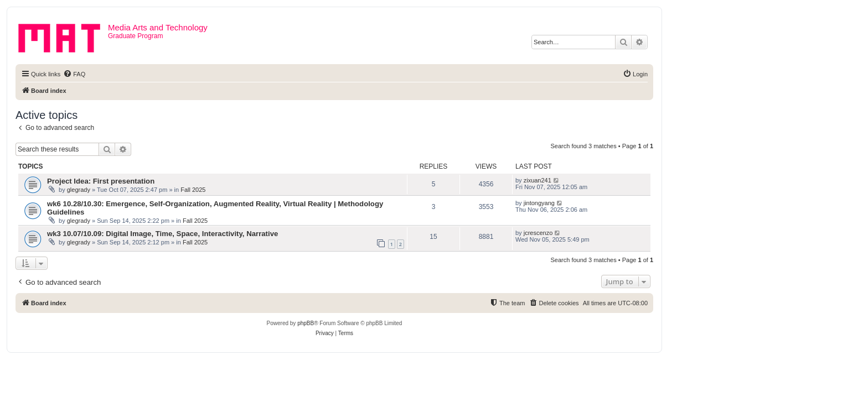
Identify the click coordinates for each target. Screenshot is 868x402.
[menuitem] (74, 74)
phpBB (306, 323)
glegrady (79, 190)
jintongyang (539, 203)
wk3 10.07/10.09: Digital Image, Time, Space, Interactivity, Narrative (162, 234)
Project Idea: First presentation (101, 181)
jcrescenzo (538, 233)
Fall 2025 (193, 190)
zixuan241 (538, 180)
